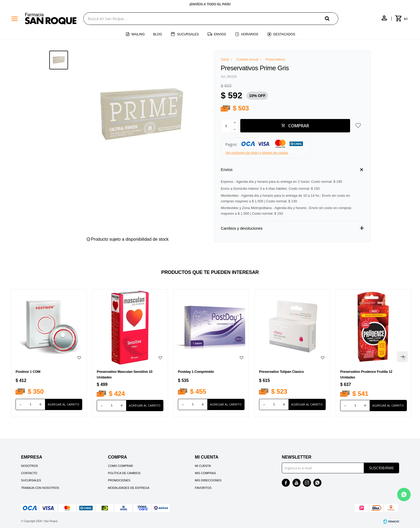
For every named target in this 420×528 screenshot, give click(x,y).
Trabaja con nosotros (40, 488)
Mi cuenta (203, 466)
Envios (220, 34)
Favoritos (203, 488)
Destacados (284, 34)
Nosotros (29, 466)
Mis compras (205, 473)
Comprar (299, 126)
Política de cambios (124, 473)
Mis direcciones (208, 480)
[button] (332, 18)
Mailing (138, 34)
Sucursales (188, 34)
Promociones (119, 480)
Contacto (29, 473)
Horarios (250, 34)
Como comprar (121, 466)
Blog (157, 34)
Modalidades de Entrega (129, 488)
